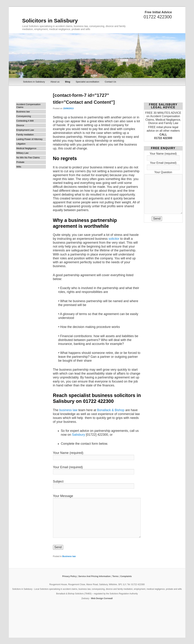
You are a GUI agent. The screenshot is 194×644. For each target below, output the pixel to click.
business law (69, 410)
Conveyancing (24, 116)
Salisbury (79, 435)
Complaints (126, 576)
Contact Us (110, 82)
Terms (115, 576)
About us (55, 82)
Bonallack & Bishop (111, 410)
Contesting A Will (25, 121)
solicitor (114, 239)
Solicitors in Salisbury (50, 21)
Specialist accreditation (87, 82)
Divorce (20, 125)
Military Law (23, 153)
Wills (19, 167)
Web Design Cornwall (102, 598)
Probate (20, 162)
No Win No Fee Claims (28, 158)
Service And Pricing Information (94, 576)
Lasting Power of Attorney (29, 139)
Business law (23, 112)
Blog (68, 82)
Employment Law (25, 130)
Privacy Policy (69, 576)
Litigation (21, 144)
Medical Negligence (26, 148)
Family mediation (25, 135)
